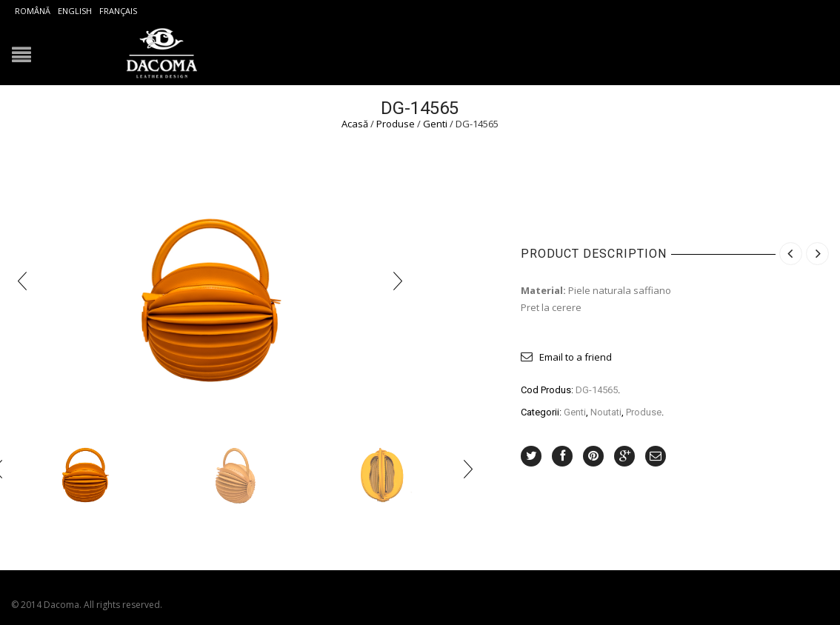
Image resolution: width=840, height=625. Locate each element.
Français (118, 11)
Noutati (606, 412)
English (75, 11)
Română (33, 11)
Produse (396, 124)
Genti (435, 124)
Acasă (355, 124)
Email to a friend (576, 357)
